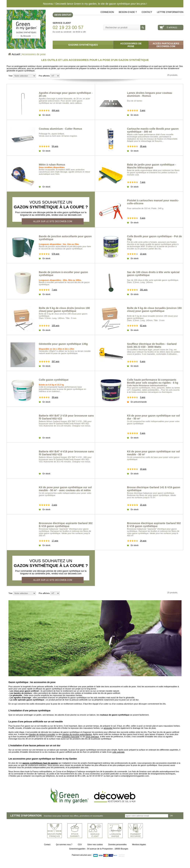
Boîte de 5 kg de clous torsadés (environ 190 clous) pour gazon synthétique (154, 310)
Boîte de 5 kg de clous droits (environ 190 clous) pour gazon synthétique (64, 310)
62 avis (143, 325)
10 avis (143, 469)
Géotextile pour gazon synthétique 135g (63, 344)
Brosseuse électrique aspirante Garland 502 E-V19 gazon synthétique (154, 525)
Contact (147, 12)
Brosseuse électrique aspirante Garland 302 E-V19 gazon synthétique (66, 525)
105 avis (56, 325)
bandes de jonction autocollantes (77, 734)
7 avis (143, 182)
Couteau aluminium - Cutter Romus (60, 129)
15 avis (143, 505)
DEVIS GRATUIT (63, 15)
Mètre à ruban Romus (52, 165)
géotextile (108, 728)
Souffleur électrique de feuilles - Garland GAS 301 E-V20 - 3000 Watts (152, 345)
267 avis (56, 361)
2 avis (143, 433)
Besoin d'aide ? (128, 12)
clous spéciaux (92, 737)
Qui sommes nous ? (64, 845)
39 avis (55, 397)
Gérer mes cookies (95, 845)
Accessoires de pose (34, 54)
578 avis (56, 254)
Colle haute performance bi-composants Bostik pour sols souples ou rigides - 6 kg (153, 381)
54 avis (55, 146)
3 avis (143, 110)
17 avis (55, 541)
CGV (80, 845)
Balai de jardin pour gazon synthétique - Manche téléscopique (152, 166)
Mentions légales (139, 845)
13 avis (143, 254)
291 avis (144, 290)
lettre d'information (170, 12)
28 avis (143, 146)
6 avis (143, 361)
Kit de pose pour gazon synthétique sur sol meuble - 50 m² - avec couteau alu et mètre (65, 489)
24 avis (143, 541)
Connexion (107, 12)
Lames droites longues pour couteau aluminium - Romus (150, 94)
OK (171, 816)
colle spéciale (118, 752)
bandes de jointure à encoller (42, 734)
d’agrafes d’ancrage (71, 737)
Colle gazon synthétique (54, 380)
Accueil (16, 54)
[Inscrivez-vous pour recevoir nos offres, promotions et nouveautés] (147, 816)
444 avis (56, 110)
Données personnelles (117, 845)
